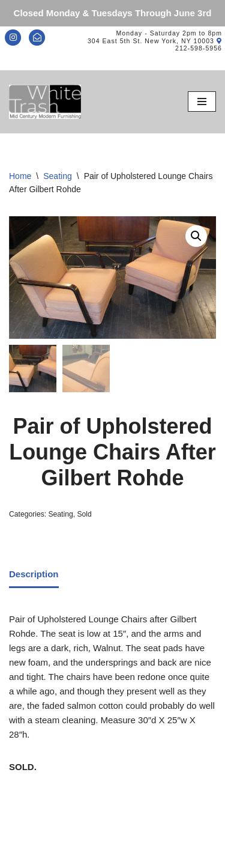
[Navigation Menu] (202, 102)
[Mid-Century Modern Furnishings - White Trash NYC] (45, 102)
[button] (196, 236)
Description (34, 574)
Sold (84, 514)
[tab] (34, 575)
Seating (57, 176)
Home (20, 176)
